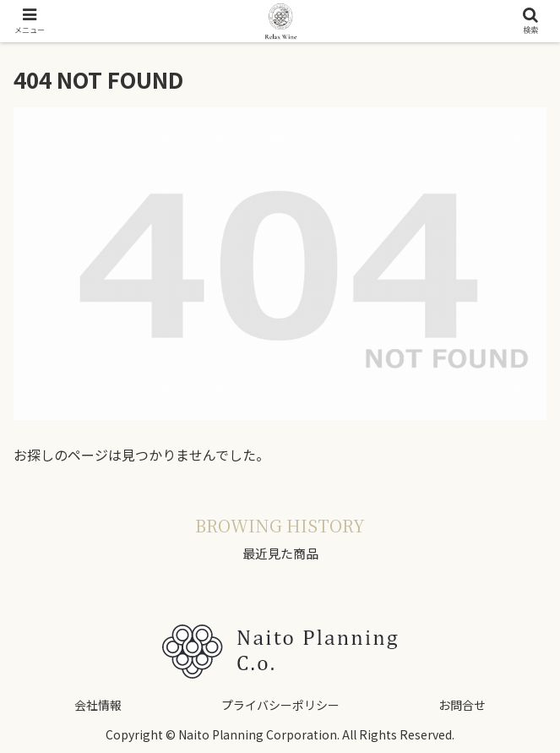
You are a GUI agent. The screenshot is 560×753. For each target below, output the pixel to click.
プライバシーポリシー (280, 705)
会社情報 (98, 705)
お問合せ (462, 705)
